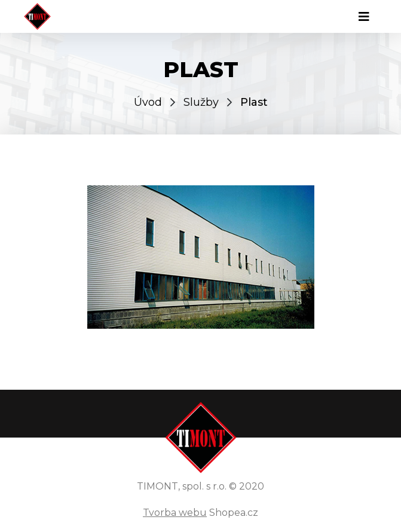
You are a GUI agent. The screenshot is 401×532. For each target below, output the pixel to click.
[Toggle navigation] (364, 17)
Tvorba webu (175, 513)
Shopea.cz (234, 513)
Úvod (148, 102)
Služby (201, 102)
